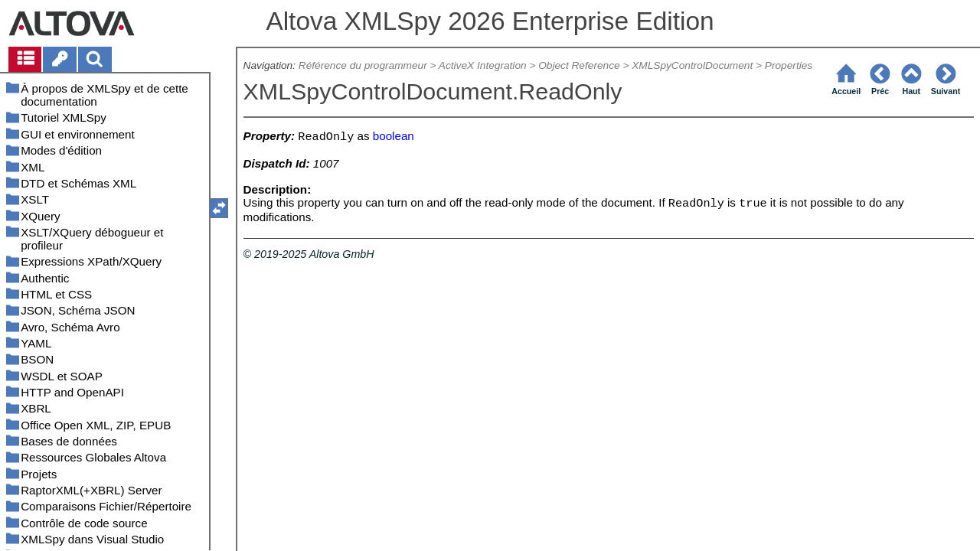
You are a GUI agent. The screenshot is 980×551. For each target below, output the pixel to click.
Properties (789, 65)
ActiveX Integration (483, 65)
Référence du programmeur (363, 65)
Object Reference (579, 65)
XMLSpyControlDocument (692, 65)
